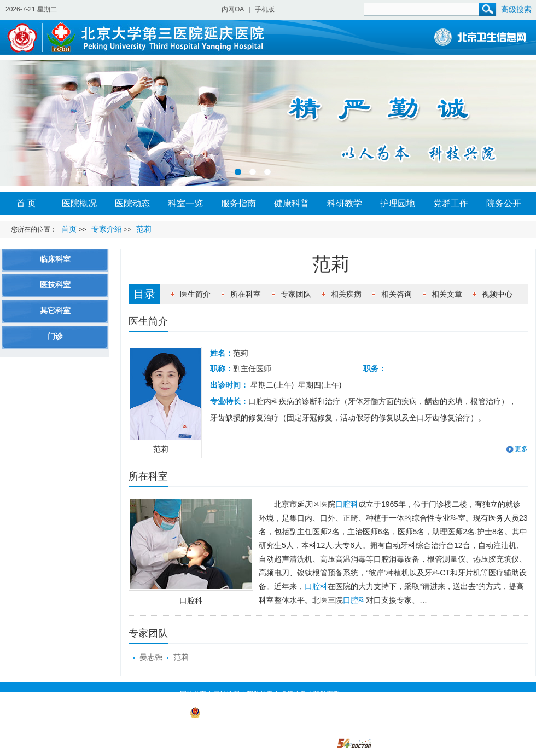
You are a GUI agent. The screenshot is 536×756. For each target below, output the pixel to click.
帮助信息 (260, 694)
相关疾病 (346, 294)
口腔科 (191, 601)
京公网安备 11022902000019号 (241, 712)
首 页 (26, 203)
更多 (521, 449)
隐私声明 (327, 694)
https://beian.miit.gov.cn (246, 728)
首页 (69, 229)
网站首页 (193, 694)
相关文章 (447, 294)
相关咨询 (397, 294)
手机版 (265, 9)
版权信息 (293, 694)
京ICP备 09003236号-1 (154, 712)
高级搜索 (516, 9)
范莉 (181, 657)
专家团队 (296, 294)
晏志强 (151, 657)
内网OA (233, 9)
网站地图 (226, 694)
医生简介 (195, 294)
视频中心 (497, 294)
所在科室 (246, 294)
